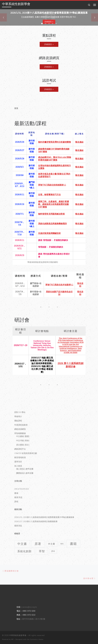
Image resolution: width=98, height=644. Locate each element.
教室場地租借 (20, 457)
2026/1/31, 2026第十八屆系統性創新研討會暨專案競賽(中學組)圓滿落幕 (44, 517)
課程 (16, 502)
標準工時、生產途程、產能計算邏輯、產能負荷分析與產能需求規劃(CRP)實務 (53, 204)
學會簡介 (18, 416)
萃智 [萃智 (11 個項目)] (42, 551)
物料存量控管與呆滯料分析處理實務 (55, 142)
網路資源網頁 (20, 429)
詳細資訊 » (49, 22)
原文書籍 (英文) (23, 445)
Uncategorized (22, 489)
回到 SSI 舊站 (20, 412)
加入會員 (18, 466)
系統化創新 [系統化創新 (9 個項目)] (24, 551)
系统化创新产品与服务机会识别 (59, 293)
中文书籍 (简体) (23, 441)
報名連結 (79, 142)
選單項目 (18, 462)
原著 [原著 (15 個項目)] (38, 544)
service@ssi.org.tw (30, 607)
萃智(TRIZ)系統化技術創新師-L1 (52, 185)
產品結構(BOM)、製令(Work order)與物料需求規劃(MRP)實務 (55, 159)
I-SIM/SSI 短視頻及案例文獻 (26, 453)
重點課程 (18, 421)
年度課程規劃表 (21, 425)
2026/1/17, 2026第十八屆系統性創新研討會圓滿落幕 (36, 521)
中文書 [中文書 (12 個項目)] (22, 544)
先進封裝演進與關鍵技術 (49, 233)
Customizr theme (37, 639)
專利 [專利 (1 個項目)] (62, 544)
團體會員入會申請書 (25, 473)
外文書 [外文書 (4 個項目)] (52, 544)
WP (12, 639)
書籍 (16, 493)
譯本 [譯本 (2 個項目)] (53, 551)
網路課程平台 (20, 449)
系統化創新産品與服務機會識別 (52, 224)
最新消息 (18, 497)
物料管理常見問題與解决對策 (51, 214)
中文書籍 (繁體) (23, 436)
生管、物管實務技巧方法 (49, 195)
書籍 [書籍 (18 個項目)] (73, 544)
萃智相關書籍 (20, 433)
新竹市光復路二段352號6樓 (34, 619)
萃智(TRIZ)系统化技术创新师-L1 (59, 285)
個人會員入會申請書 (25, 469)
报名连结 (80, 285)
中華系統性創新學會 (18, 635)
